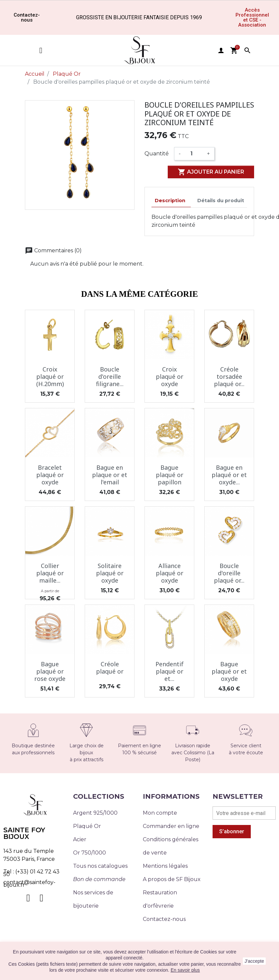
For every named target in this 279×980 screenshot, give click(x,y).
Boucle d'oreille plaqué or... (229, 573)
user (221, 50)
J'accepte (254, 961)
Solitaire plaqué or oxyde (110, 573)
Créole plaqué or (110, 668)
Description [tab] (170, 201)
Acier (80, 839)
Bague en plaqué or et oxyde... (229, 475)
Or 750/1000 (90, 853)
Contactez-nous (164, 919)
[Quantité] (194, 154)
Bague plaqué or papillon (170, 475)
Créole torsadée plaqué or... (229, 376)
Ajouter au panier (211, 172)
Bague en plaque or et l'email (110, 475)
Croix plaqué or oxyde (170, 376)
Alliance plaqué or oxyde (170, 573)
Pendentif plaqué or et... (170, 671)
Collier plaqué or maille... (50, 573)
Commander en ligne (171, 826)
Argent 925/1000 (95, 813)
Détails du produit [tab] (221, 201)
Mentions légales (165, 866)
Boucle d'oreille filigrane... (110, 376)
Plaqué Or (87, 826)
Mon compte (160, 813)
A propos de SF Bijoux (172, 879)
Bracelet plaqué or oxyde (50, 475)
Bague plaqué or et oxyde (229, 671)
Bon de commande (99, 879)
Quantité (157, 154)
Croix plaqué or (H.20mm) (50, 376)
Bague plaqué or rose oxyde (50, 671)
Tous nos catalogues (100, 866)
